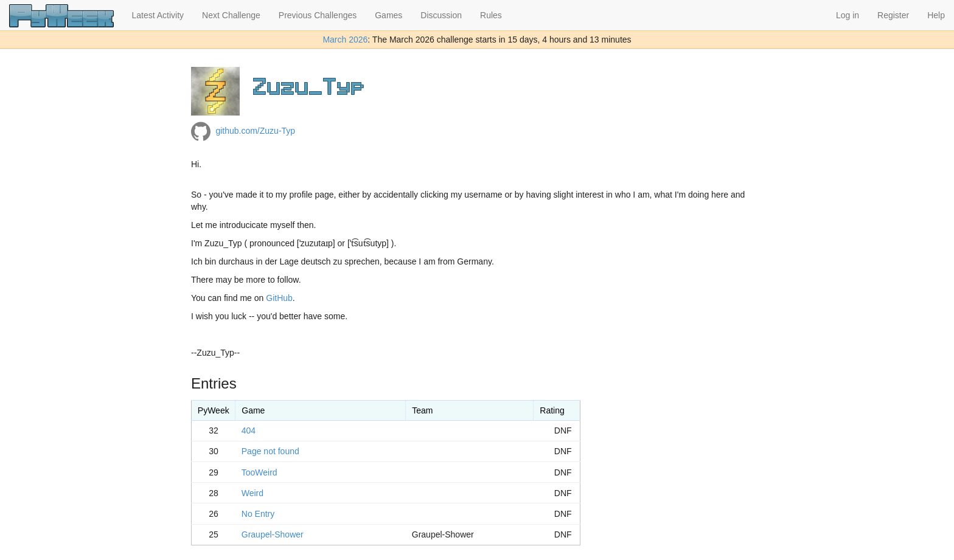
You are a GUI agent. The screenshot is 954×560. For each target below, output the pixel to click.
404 (249, 430)
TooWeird (259, 472)
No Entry (258, 514)
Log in (848, 15)
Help (936, 15)
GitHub (279, 298)
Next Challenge (231, 15)
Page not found (270, 451)
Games (388, 15)
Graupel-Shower (273, 534)
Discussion (441, 15)
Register (893, 15)
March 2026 (345, 40)
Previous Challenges (318, 15)
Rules (491, 15)
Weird (252, 493)
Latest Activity (158, 15)
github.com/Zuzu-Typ (255, 131)
